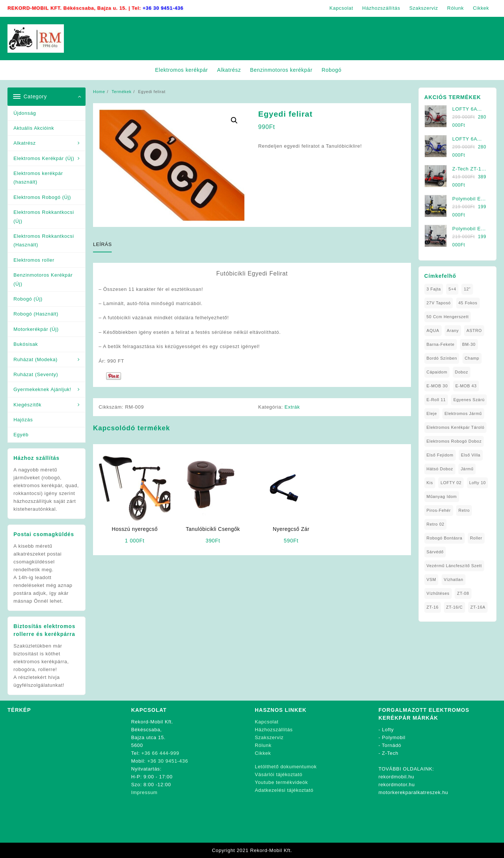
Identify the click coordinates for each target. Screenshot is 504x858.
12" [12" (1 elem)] (467, 289)
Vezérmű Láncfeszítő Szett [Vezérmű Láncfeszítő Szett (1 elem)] (454, 566)
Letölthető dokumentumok (286, 767)
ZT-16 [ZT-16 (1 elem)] (433, 607)
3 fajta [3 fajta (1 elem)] (434, 289)
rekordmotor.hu (397, 785)
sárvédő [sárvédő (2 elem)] (435, 552)
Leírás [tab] (102, 244)
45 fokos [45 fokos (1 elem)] (468, 303)
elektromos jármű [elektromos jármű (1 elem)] (463, 413)
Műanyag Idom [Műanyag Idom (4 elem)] (442, 496)
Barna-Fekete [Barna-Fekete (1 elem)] (441, 344)
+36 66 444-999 (160, 753)
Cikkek (263, 753)
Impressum (144, 792)
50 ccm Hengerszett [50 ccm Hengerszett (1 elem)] (448, 317)
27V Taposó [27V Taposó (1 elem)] (439, 303)
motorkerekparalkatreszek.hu (413, 792)
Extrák (292, 407)
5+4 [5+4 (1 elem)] (452, 289)
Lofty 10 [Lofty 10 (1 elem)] (478, 483)
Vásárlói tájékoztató (279, 774)
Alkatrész (25, 143)
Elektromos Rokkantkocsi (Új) (44, 216)
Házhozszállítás (274, 730)
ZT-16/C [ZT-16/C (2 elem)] (454, 607)
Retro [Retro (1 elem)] (464, 510)
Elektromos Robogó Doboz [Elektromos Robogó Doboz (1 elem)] (454, 441)
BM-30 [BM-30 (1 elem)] (469, 344)
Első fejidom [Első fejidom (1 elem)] (440, 455)
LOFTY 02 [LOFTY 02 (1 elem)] (451, 483)
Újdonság (25, 113)
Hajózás (23, 420)
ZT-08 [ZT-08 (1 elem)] (463, 593)
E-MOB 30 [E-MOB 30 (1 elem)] (437, 386)
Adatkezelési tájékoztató (284, 790)
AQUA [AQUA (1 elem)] (433, 330)
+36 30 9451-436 (163, 8)
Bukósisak (26, 344)
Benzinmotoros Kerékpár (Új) (43, 279)
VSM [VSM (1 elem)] (432, 579)
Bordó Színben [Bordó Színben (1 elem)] (442, 358)
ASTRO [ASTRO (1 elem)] (474, 330)
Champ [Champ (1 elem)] (472, 358)
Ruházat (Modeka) (35, 359)
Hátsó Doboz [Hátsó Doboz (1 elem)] (440, 469)
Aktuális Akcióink (34, 128)
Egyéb (21, 435)
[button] (234, 120)
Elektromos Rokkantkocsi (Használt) (44, 240)
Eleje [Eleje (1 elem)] (432, 413)
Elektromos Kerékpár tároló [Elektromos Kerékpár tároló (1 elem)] (456, 427)
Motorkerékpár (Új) (36, 329)
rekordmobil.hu (396, 777)
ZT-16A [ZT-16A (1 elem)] (478, 607)
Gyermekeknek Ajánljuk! (42, 389)
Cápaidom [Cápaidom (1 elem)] (437, 372)
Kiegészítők (27, 405)
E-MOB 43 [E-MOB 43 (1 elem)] (466, 386)
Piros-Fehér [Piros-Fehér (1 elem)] (439, 510)
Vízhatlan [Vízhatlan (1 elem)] (454, 579)
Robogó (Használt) (36, 314)
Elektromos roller (34, 260)
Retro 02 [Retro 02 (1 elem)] (436, 524)
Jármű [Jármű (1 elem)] (467, 469)
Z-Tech (390, 753)
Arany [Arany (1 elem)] (453, 330)
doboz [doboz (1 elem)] (462, 372)
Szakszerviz (269, 737)
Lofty (388, 730)
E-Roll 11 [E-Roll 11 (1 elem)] (436, 400)
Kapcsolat (267, 722)
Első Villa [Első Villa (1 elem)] (471, 455)
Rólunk (263, 745)
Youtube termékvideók (281, 782)
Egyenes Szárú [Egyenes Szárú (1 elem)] (469, 400)
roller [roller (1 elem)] (476, 538)
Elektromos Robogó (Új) (42, 197)
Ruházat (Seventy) (36, 374)
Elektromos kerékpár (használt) (38, 178)
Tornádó (392, 745)
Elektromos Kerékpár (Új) (44, 158)
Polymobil (394, 737)
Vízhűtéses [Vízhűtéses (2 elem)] (438, 593)
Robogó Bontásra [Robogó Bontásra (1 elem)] (445, 538)
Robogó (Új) (28, 299)
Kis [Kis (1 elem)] (430, 483)
